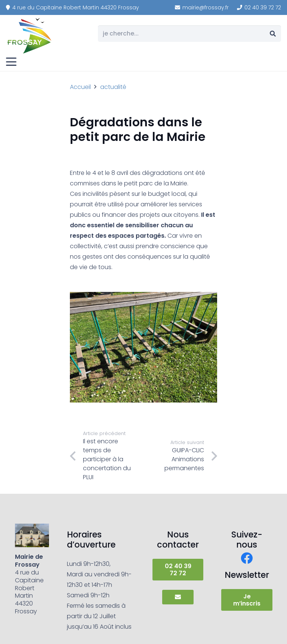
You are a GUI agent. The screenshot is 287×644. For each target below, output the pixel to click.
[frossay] (30, 36)
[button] (11, 62)
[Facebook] (247, 558)
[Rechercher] (273, 34)
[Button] (178, 597)
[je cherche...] (189, 34)
